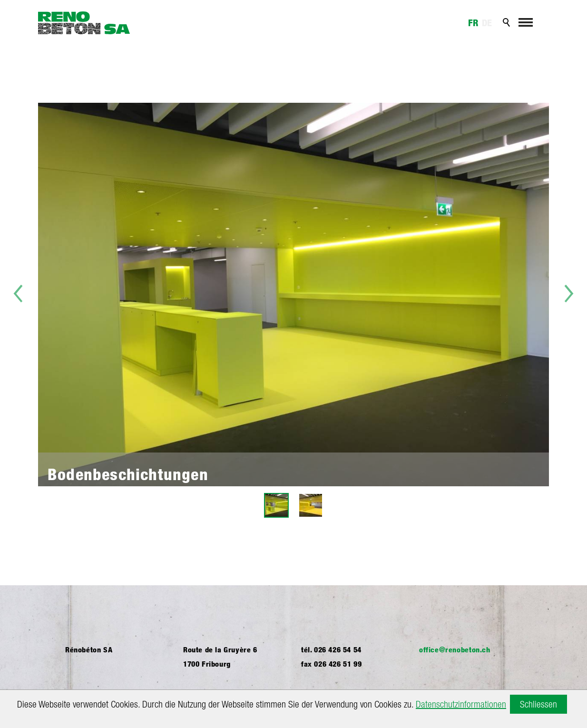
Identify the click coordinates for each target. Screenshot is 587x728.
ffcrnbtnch (455, 649)
